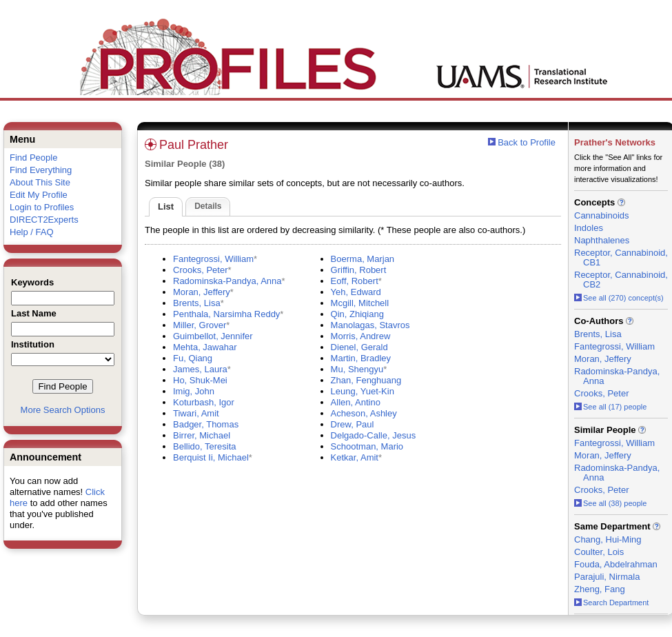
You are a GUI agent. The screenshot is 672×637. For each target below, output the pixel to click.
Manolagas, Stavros (370, 325)
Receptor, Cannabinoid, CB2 (621, 280)
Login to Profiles (42, 207)
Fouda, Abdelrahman (616, 564)
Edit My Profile (39, 195)
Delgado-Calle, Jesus (374, 435)
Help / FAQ (32, 232)
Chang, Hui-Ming (608, 539)
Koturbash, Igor (204, 402)
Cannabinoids (602, 215)
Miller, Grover (200, 325)
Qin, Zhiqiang (357, 314)
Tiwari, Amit (196, 413)
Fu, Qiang (193, 358)
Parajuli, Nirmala (607, 577)
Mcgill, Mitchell (360, 303)
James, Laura (200, 369)
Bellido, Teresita (205, 446)
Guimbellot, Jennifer (213, 336)
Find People (33, 158)
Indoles (589, 228)
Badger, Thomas (206, 424)
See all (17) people (610, 407)
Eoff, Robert (355, 281)
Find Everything (41, 170)
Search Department (611, 603)
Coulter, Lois (599, 552)
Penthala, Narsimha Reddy (226, 314)
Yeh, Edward (356, 292)
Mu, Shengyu (357, 369)
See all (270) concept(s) (619, 298)
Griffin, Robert (359, 270)
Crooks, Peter (200, 270)
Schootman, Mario (367, 446)
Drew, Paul (353, 424)
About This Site (40, 182)
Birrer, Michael (202, 435)
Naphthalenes (602, 240)
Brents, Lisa (197, 303)
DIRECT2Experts (44, 220)
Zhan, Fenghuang (366, 380)
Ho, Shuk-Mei (200, 380)
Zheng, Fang (600, 589)
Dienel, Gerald (359, 347)
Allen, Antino (356, 402)
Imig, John (194, 391)
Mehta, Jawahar (205, 347)
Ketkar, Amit (355, 457)
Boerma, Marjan (363, 259)
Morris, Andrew (361, 336)
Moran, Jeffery (202, 292)
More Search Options (63, 410)
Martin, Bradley (361, 358)
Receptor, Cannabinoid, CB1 (621, 257)
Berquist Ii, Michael (211, 457)
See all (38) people (610, 503)
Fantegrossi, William (213, 259)
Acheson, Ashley (364, 413)
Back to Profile (527, 142)
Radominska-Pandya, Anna (227, 281)
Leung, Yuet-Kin (363, 391)
